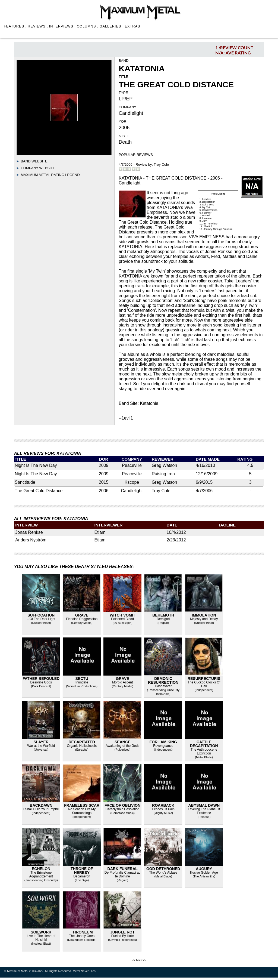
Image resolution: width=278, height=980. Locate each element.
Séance (122, 742)
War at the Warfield (41, 746)
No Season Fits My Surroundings (82, 811)
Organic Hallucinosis (82, 746)
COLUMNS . (88, 26)
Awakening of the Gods (122, 746)
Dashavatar (163, 686)
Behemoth (163, 615)
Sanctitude (25, 482)
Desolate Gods (41, 682)
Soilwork (41, 932)
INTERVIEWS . (62, 26)
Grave (82, 615)
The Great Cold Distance (39, 491)
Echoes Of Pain (163, 809)
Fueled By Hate (123, 936)
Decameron (82, 876)
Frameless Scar (82, 805)
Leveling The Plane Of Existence (204, 811)
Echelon (41, 869)
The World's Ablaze (163, 873)
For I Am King (163, 742)
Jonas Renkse (29, 532)
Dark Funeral (123, 869)
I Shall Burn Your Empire (41, 809)
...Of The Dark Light (41, 619)
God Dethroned (163, 869)
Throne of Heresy (82, 871)
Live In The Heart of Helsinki (41, 938)
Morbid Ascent (122, 682)
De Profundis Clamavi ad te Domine (123, 874)
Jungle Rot (122, 932)
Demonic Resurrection (163, 680)
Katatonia (149, 403)
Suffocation (41, 615)
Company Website (38, 168)
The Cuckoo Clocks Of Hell (204, 684)
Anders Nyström (31, 540)
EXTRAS (132, 26)
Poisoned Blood (122, 619)
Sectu (82, 679)
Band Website (34, 161)
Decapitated (82, 742)
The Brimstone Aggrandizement (41, 874)
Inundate (82, 682)
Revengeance (163, 746)
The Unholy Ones (82, 936)
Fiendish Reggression (82, 619)
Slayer (41, 742)
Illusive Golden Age (204, 873)
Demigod (163, 619)
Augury (204, 869)
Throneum (82, 932)
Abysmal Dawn (204, 805)
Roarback (163, 805)
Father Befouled (41, 679)
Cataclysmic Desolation (123, 809)
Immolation (204, 615)
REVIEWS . (38, 26)
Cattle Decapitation (204, 744)
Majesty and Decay (204, 619)
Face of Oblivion (122, 805)
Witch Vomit (122, 615)
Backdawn (41, 805)
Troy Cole (161, 164)
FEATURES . (15, 26)
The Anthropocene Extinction (204, 751)
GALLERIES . (112, 26)
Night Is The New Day (36, 465)
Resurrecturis (204, 679)
